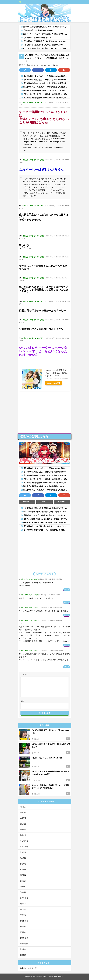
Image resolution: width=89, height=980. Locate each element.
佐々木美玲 (24, 847)
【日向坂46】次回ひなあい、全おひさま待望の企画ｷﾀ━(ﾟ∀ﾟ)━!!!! (47, 80)
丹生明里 (23, 892)
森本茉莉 (23, 949)
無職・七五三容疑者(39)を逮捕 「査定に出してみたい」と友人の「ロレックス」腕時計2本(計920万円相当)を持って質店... (47, 91)
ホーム (44, 502)
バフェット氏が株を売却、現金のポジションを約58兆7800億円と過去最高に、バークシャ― (47, 98)
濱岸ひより (24, 898)
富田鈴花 (56, 65)
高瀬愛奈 (23, 852)
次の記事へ (62, 502)
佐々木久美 (24, 841)
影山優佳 (23, 824)
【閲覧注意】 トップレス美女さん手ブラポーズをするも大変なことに (47, 515)
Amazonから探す (54, 383)
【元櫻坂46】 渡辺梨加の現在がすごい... (38, 38)
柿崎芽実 (23, 818)
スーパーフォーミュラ (45, 65)
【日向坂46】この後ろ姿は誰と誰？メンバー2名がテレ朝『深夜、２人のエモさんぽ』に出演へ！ (47, 526)
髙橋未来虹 (24, 944)
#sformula (61, 139)
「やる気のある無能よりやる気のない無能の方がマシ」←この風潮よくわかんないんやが (47, 45)
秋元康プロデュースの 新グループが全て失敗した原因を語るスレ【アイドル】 (47, 87)
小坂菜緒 (23, 881)
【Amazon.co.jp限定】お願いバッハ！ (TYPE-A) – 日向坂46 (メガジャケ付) (57, 373)
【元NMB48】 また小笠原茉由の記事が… (39, 30)
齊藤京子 (23, 835)
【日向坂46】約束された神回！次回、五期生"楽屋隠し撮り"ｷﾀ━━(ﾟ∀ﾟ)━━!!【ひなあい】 (47, 83)
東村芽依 (23, 864)
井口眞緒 (23, 807)
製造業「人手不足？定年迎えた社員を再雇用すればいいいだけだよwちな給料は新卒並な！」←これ (47, 486)
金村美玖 (23, 869)
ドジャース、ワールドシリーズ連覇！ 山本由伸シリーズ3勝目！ (47, 94)
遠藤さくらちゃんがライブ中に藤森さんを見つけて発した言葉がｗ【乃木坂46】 (47, 34)
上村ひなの (24, 921)
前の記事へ (27, 502)
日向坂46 (32, 65)
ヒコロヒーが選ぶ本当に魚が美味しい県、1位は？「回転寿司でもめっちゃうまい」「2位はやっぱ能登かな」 (47, 48)
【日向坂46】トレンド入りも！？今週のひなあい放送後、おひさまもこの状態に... (47, 76)
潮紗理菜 (23, 812)
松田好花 (23, 904)
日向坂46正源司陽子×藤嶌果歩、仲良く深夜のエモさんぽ (45, 27)
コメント (24, 674)
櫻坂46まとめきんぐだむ (29, 968)
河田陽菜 (23, 875)
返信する (67, 589)
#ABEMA (52, 142)
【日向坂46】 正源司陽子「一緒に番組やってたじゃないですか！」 (47, 41)
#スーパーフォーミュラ (38, 142)
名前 (22, 701)
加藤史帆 (23, 830)
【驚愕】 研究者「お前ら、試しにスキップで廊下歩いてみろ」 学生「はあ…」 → (47, 519)
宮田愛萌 (23, 909)
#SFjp (25, 142)
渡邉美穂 (23, 915)
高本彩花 (23, 858)
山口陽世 (23, 955)
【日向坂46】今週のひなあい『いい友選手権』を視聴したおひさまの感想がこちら (47, 530)
